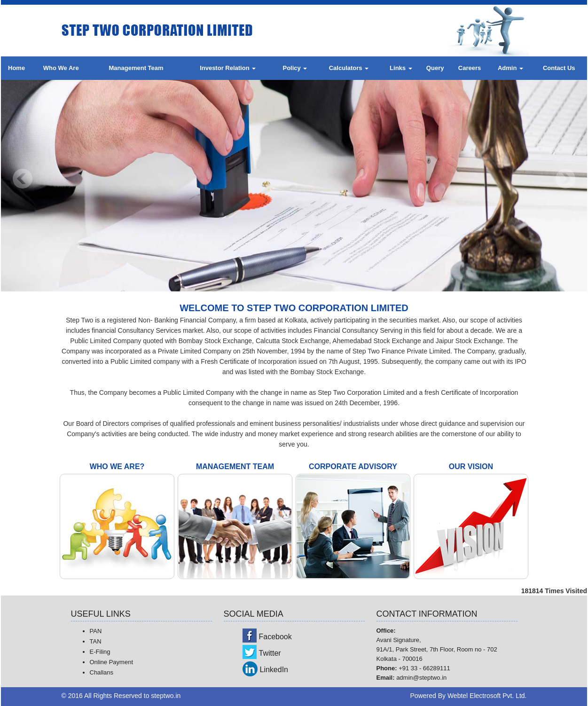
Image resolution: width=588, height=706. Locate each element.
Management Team (136, 68)
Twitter (270, 653)
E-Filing (100, 652)
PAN (96, 631)
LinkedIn (274, 670)
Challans (102, 672)
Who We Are (61, 68)
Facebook (275, 637)
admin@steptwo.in (421, 678)
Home (16, 68)
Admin (510, 68)
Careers (470, 68)
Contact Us (559, 68)
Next (565, 179)
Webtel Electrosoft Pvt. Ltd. (487, 696)
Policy (295, 68)
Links (401, 68)
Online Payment (112, 662)
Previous (23, 179)
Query (435, 68)
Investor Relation (228, 68)
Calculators (349, 68)
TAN (96, 641)
